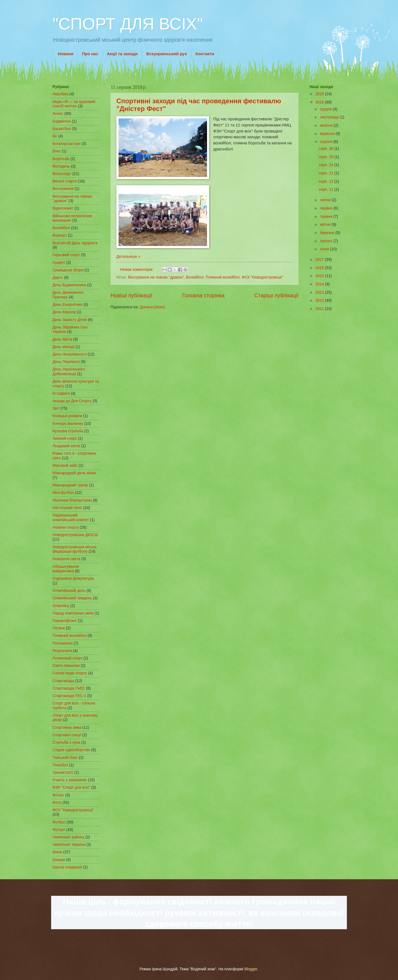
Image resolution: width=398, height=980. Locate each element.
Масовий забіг (65, 466)
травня (327, 217)
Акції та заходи (122, 54)
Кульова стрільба (68, 431)
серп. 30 (327, 149)
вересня (328, 134)
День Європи (64, 312)
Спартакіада (63, 681)
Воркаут (60, 235)
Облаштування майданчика (66, 569)
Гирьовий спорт (66, 255)
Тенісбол (60, 765)
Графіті (59, 263)
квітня (326, 225)
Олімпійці (61, 606)
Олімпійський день (69, 591)
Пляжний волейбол (223, 277)
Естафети (61, 394)
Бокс (57, 151)
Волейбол (195, 277)
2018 (320, 102)
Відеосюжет (63, 208)
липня (326, 200)
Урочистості (63, 773)
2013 (320, 292)
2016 (320, 268)
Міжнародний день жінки (74, 473)
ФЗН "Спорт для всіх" (71, 787)
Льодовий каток (66, 446)
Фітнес (58, 795)
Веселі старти (65, 181)
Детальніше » (128, 257)
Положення (63, 643)
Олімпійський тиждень (72, 598)
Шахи (57, 852)
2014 (320, 284)
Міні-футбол (63, 493)
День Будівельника (69, 285)
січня (325, 249)
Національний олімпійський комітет (71, 518)
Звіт (56, 408)
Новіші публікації (131, 296)
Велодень (61, 166)
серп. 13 (327, 182)
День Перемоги (66, 362)
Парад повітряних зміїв (73, 613)
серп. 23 (327, 173)
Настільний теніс (67, 508)
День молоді (63, 347)
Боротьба (61, 159)
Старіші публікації (276, 296)
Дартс (58, 278)
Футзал (59, 830)
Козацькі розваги (67, 416)
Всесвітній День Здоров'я (75, 243)
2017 (320, 260)
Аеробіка (60, 94)
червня (327, 208)
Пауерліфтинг (65, 621)
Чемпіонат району (68, 837)
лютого (327, 241)
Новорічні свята (66, 559)
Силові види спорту (70, 673)
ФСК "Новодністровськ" (262, 277)
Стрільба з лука (66, 742)
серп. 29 (327, 157)
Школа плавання (67, 867)
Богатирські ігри (66, 144)
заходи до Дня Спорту (72, 401)
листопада (330, 117)
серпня (327, 142)
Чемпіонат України (69, 845)
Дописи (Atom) (153, 307)
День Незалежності (70, 354)
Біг (55, 136)
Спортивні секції (67, 735)
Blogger (251, 969)
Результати (62, 651)
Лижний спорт (65, 439)
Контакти (205, 54)
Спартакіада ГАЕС (69, 688)
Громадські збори (68, 270)
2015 (320, 276)
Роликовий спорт (67, 658)
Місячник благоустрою (72, 500)
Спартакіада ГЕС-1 (69, 696)
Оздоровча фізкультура (73, 578)
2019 (320, 94)
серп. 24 (327, 165)
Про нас (90, 54)
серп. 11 (327, 190)
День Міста (62, 339)
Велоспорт (62, 174)
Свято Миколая (66, 666)
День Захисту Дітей (70, 320)
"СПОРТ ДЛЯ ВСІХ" (128, 24)
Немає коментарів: (137, 270)
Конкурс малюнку (68, 424)
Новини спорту (66, 527)
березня (328, 233)
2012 (320, 300)
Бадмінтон (62, 121)
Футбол (59, 822)
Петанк (59, 628)
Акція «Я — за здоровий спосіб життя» (74, 104)
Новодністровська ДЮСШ (75, 535)
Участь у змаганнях (70, 780)
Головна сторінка (203, 296)
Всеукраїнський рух (167, 54)
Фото (57, 803)
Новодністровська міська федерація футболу (74, 549)
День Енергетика (67, 305)
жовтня (327, 125)
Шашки (59, 860)
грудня (326, 109)
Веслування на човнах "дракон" (156, 277)
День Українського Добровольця (69, 372)
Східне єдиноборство (71, 750)
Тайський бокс (65, 758)
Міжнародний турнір (70, 485)
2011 (320, 309)
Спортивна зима (67, 728)
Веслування (63, 189)
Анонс (58, 114)
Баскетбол (62, 129)
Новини (66, 54)
